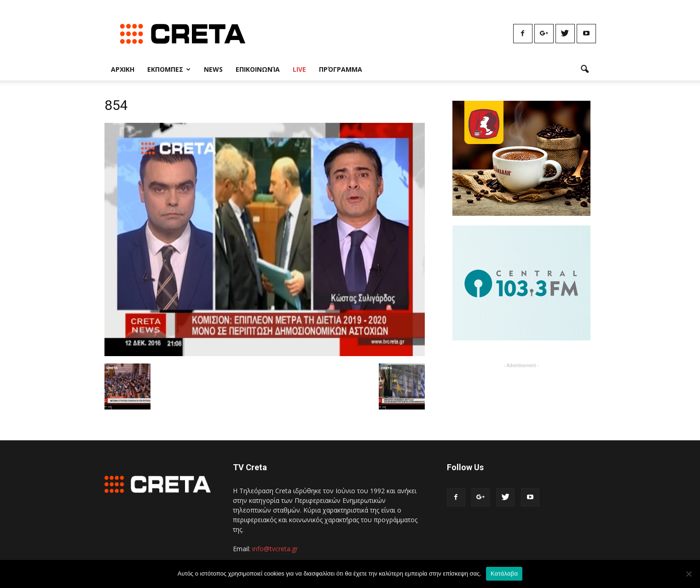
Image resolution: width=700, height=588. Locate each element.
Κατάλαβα (504, 574)
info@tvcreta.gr (275, 549)
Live (299, 69)
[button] (585, 69)
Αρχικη (123, 69)
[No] (688, 574)
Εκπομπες (169, 69)
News (213, 69)
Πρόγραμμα (341, 69)
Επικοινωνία (258, 69)
